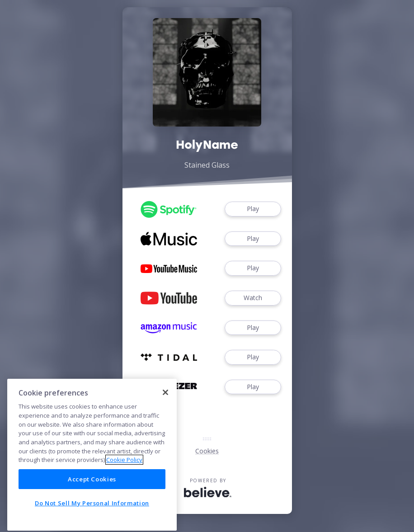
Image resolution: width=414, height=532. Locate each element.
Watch (253, 298)
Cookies (207, 451)
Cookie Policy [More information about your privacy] (124, 484)
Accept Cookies (92, 503)
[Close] (165, 416)
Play (253, 209)
